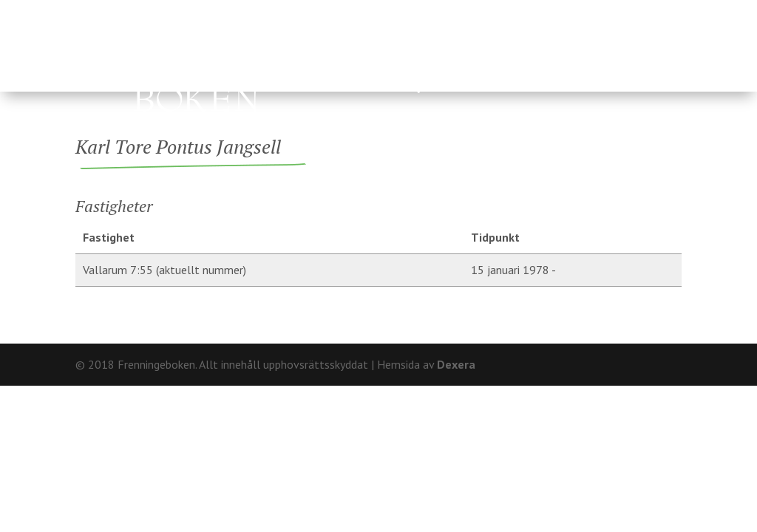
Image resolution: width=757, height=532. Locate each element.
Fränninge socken (506, 53)
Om (607, 11)
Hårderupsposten (315, 89)
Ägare (387, 53)
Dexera (456, 364)
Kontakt (656, 11)
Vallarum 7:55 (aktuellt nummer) (164, 270)
